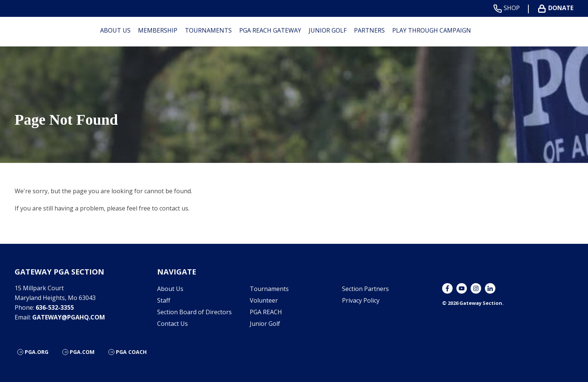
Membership (158, 30)
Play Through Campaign (432, 30)
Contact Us (172, 324)
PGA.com (82, 352)
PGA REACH (266, 312)
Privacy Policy (361, 300)
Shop (508, 8)
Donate (557, 8)
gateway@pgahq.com (69, 317)
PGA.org (37, 352)
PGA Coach (131, 352)
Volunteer (264, 300)
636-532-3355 (55, 307)
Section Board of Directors (194, 312)
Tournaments (208, 30)
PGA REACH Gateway (270, 30)
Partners (369, 30)
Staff (164, 300)
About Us (115, 30)
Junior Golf (328, 30)
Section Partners (365, 289)
